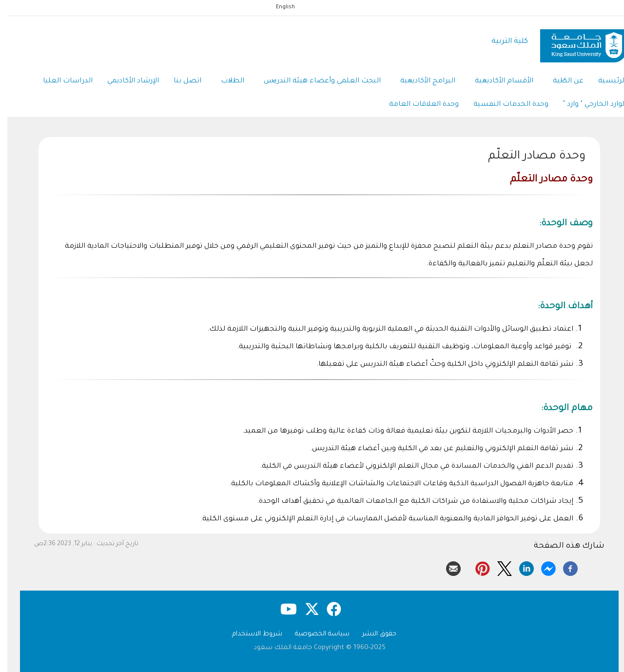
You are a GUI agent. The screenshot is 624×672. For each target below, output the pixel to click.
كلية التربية (502, 42)
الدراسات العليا (60, 81)
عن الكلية (561, 82)
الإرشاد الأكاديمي (126, 81)
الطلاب (225, 82)
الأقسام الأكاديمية (497, 82)
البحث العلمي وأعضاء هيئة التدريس (315, 82)
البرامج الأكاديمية (420, 82)
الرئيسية (605, 81)
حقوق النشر (372, 634)
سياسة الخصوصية (315, 634)
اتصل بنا (180, 81)
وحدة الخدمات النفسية (504, 105)
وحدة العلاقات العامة (417, 105)
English (278, 7)
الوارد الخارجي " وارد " (587, 105)
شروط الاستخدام (250, 634)
